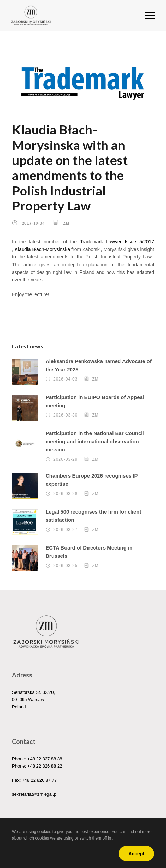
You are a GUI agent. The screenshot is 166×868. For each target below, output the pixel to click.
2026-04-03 (65, 379)
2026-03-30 (65, 415)
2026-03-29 (65, 459)
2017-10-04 (33, 223)
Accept (136, 854)
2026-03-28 (65, 494)
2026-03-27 (65, 530)
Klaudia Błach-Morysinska (42, 249)
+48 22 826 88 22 (45, 766)
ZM (66, 223)
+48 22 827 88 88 (45, 759)
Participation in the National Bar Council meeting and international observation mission (95, 441)
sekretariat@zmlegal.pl (35, 794)
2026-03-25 (65, 566)
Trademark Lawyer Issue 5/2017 (117, 242)
